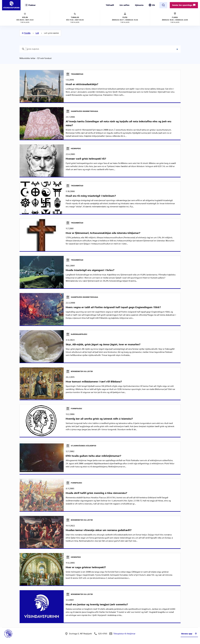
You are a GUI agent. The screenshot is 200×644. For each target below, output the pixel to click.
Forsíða (27, 33)
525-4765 (103, 634)
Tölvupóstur (124, 634)
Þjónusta (139, 5)
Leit (37, 33)
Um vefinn (124, 5)
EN (154, 5)
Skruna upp (189, 634)
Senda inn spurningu (184, 5)
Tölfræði (110, 5)
